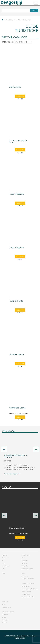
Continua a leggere (12, 474)
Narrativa (25, 563)
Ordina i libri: (8, 42)
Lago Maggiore (17, 194)
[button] (4, 449)
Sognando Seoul (17, 408)
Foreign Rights (6, 607)
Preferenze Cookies (28, 597)
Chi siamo (25, 576)
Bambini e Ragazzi (28, 569)
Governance (26, 586)
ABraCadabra (6, 566)
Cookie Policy (26, 594)
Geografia (25, 566)
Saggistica (25, 561)
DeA (3, 561)
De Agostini (5, 558)
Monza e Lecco (17, 354)
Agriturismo (15, 87)
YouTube (4, 623)
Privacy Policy (26, 592)
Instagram (5, 620)
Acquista (20, 96)
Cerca (34, 10)
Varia (23, 558)
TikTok (4, 617)
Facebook (5, 614)
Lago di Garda (16, 301)
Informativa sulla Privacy (30, 589)
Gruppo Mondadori (28, 579)
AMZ (3, 569)
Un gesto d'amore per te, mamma (16, 456)
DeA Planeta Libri (12, 3)
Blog (3, 573)
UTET (3, 563)
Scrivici (4, 604)
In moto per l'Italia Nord (18, 142)
